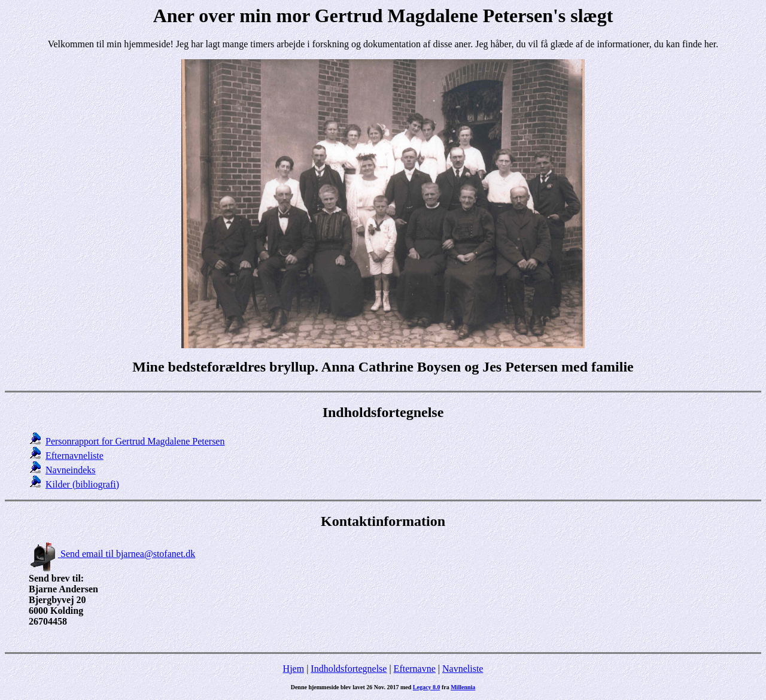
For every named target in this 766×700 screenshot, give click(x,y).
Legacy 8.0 (427, 687)
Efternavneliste (75, 456)
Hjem (294, 669)
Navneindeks (71, 470)
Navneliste (463, 669)
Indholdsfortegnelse (349, 669)
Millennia (463, 687)
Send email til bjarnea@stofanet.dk (112, 554)
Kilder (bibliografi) (82, 484)
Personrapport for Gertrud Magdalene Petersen (135, 441)
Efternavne (415, 669)
